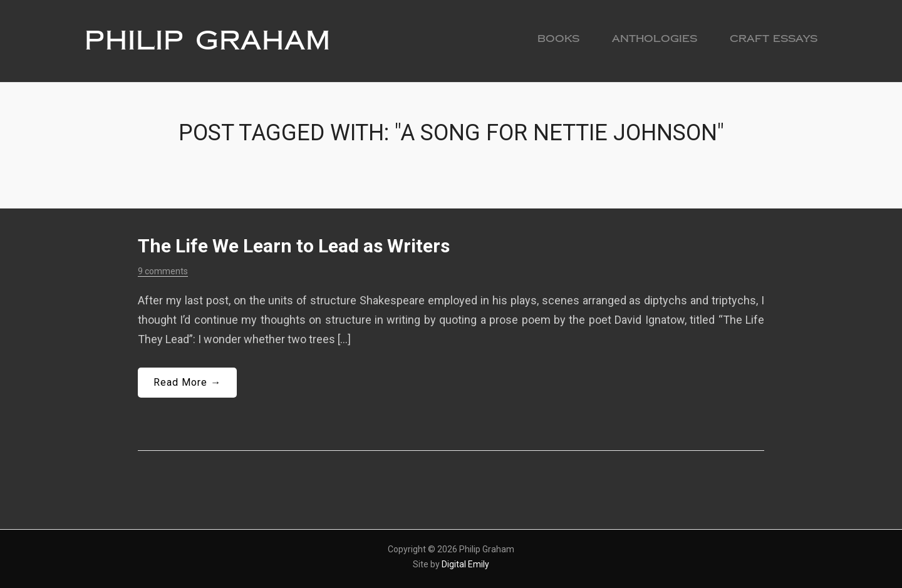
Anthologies (655, 39)
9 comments (163, 271)
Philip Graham (208, 41)
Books (558, 39)
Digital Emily (465, 564)
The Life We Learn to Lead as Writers (294, 246)
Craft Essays (774, 39)
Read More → (187, 382)
